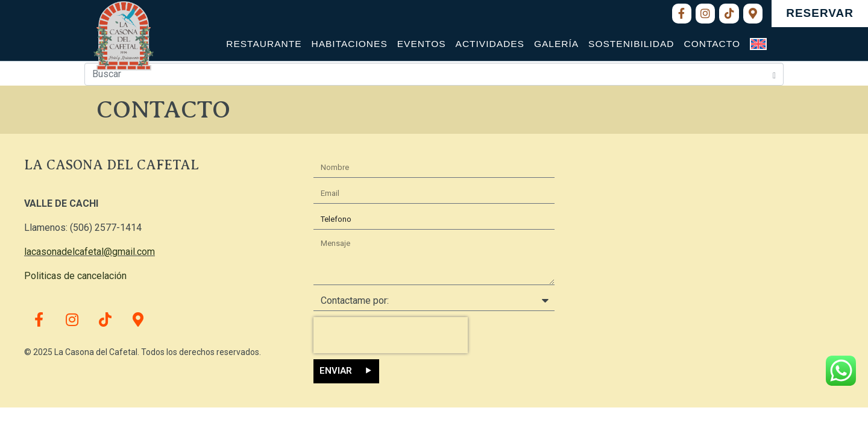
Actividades (490, 44)
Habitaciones (349, 44)
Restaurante (264, 44)
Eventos (422, 44)
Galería (556, 44)
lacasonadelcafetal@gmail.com (90, 252)
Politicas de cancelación (75, 276)
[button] (820, 14)
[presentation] (391, 335)
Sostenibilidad (631, 44)
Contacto (712, 44)
